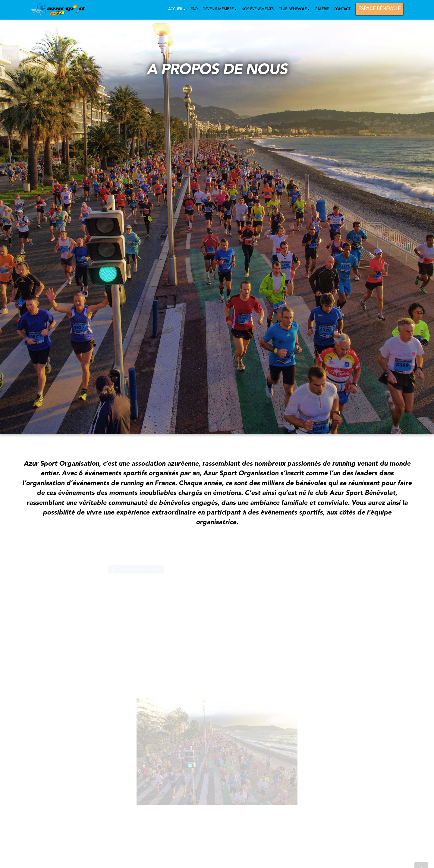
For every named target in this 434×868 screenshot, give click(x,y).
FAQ (194, 9)
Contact (342, 9)
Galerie (322, 9)
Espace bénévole (379, 9)
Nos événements (258, 9)
